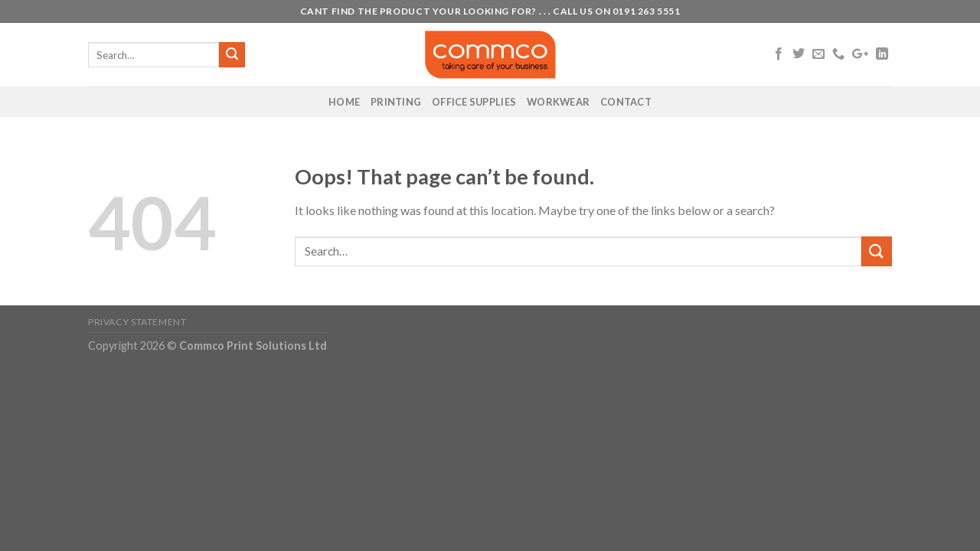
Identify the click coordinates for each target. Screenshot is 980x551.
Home (344, 102)
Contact (626, 102)
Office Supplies (474, 102)
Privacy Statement (137, 322)
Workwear (558, 102)
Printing (396, 102)
